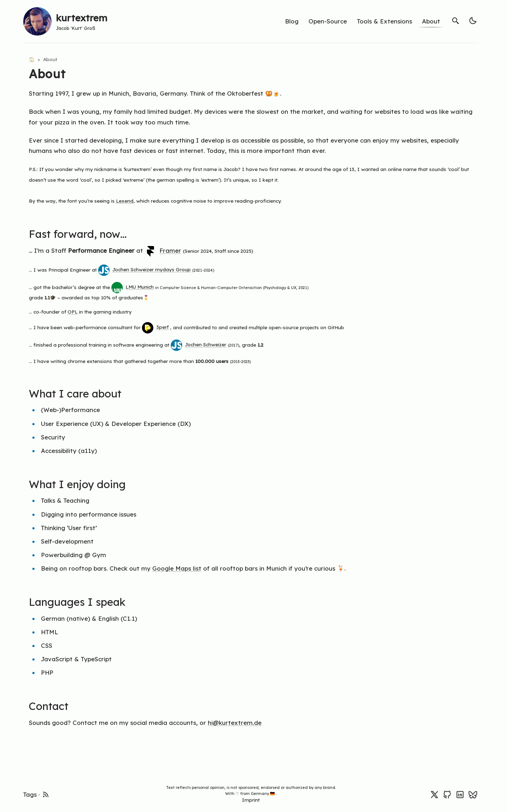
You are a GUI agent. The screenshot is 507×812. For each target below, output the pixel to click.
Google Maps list (177, 568)
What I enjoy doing (81, 484)
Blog (292, 21)
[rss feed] (46, 794)
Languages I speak (81, 602)
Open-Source (328, 21)
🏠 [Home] (33, 59)
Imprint (251, 800)
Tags (30, 794)
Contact (53, 706)
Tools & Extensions (384, 21)
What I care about (79, 393)
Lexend (125, 201)
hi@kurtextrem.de (235, 723)
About (431, 21)
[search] (456, 21)
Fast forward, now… (82, 234)
